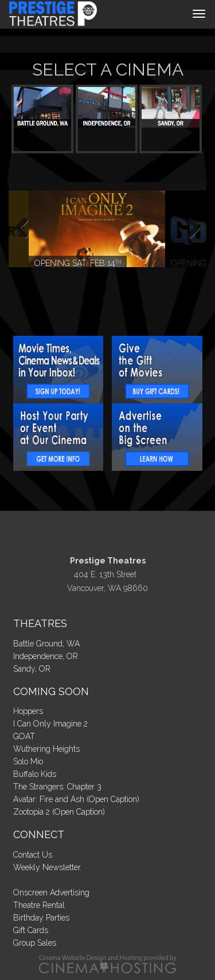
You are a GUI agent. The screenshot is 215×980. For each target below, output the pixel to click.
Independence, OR (46, 656)
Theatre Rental (39, 905)
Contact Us (33, 855)
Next (189, 229)
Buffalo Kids (35, 774)
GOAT (24, 736)
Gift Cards (31, 930)
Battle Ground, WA (46, 644)
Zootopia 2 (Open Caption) (59, 812)
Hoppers (28, 711)
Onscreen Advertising (51, 892)
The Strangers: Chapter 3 (57, 787)
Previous (26, 229)
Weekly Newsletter (47, 867)
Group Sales (35, 943)
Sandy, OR (32, 669)
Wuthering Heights (46, 749)
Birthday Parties (41, 918)
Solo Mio (28, 761)
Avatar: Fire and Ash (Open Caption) (76, 799)
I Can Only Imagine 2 (50, 724)
